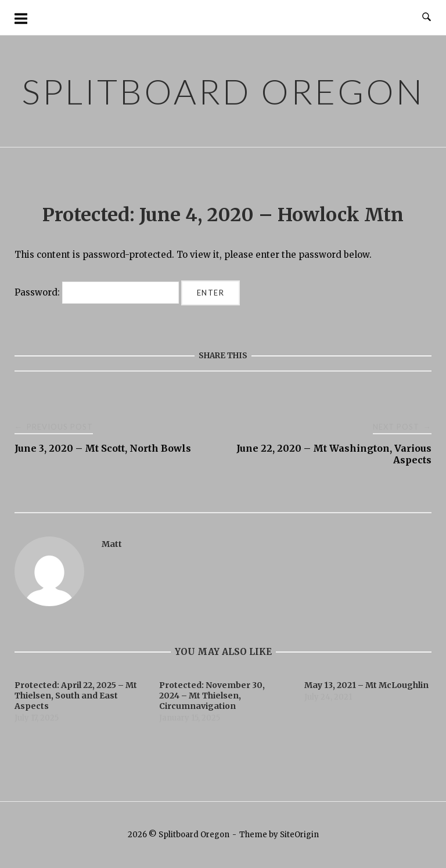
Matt (112, 544)
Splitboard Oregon (223, 91)
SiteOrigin (299, 835)
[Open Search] (427, 17)
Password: (97, 292)
